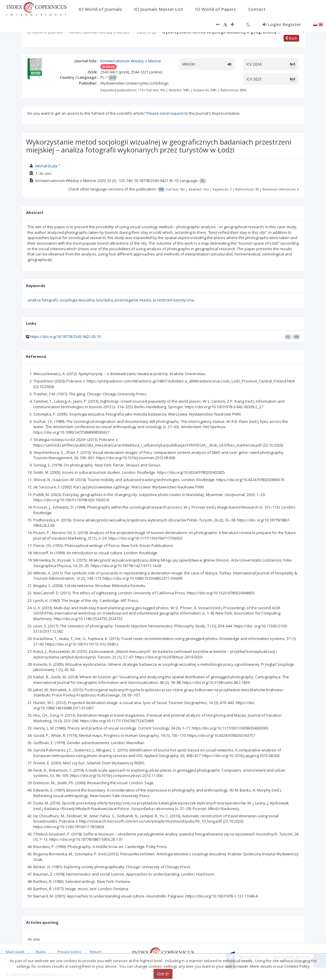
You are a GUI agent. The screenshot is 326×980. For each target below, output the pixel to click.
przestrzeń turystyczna (174, 300)
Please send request (165, 113)
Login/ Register (282, 24)
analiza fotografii (43, 300)
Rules (41, 952)
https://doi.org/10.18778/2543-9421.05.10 (65, 337)
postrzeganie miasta (133, 300)
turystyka (105, 300)
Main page (15, 952)
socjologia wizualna (77, 300)
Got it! (163, 974)
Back (291, 38)
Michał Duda (46, 166)
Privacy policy (69, 952)
